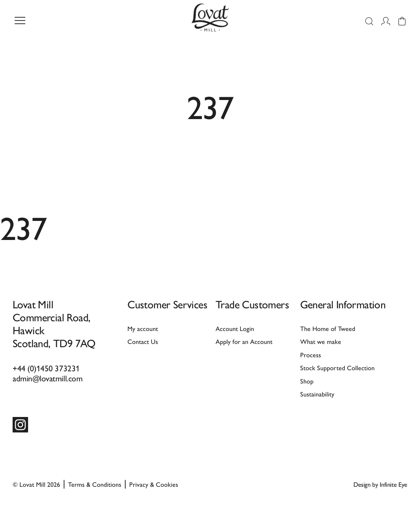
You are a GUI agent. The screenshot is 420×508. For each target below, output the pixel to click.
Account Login (235, 328)
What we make (321, 341)
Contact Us (143, 341)
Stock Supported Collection (337, 368)
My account (143, 328)
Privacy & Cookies (154, 484)
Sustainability (317, 394)
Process (311, 355)
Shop (307, 381)
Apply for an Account (244, 341)
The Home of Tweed (328, 328)
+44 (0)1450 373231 (46, 368)
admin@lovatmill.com (48, 378)
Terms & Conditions (95, 484)
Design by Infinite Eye (380, 484)
